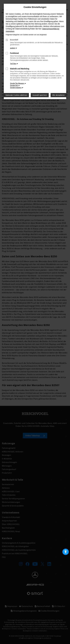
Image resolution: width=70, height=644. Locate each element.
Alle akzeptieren (58, 95)
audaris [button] (14, 48)
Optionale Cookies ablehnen (16, 95)
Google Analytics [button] (17, 88)
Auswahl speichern (40, 95)
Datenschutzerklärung (51, 29)
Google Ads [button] (15, 85)
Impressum (10, 31)
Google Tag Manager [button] (18, 83)
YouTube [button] (14, 64)
